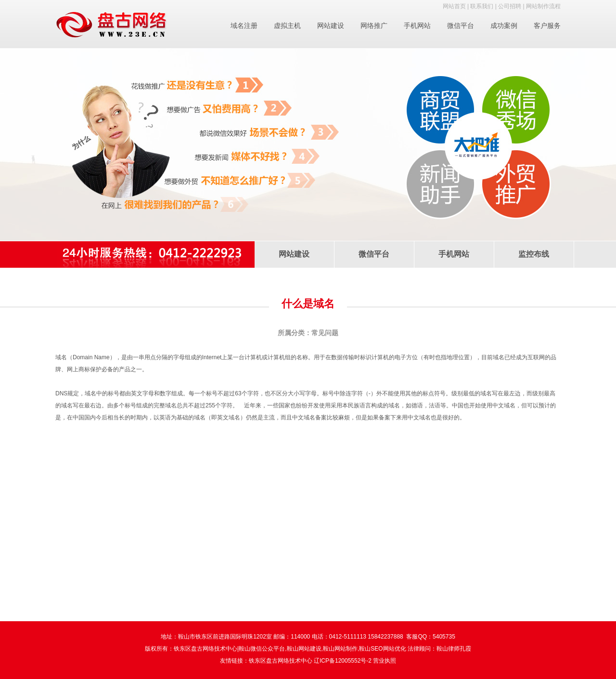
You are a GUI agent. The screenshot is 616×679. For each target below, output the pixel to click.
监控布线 (534, 254)
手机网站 (417, 26)
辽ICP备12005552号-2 (343, 661)
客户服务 (547, 26)
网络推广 (374, 26)
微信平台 (461, 26)
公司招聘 (510, 6)
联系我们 (482, 6)
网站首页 (454, 6)
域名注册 (244, 26)
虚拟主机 (287, 26)
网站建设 (331, 26)
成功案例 (504, 26)
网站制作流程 (543, 6)
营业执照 (385, 661)
